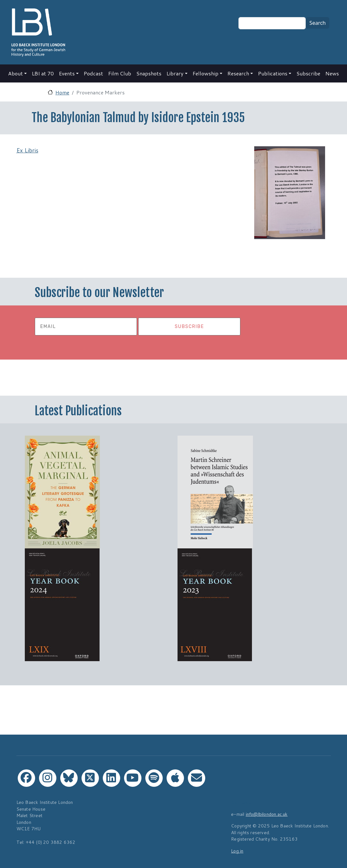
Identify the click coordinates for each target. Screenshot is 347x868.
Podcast (93, 73)
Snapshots (149, 73)
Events (67, 73)
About (15, 73)
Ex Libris (27, 150)
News (332, 73)
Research (238, 73)
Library (175, 73)
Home (62, 92)
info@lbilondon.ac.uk (267, 814)
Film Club (120, 73)
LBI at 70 (43, 73)
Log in (237, 851)
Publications (273, 73)
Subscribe (308, 73)
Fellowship (206, 73)
